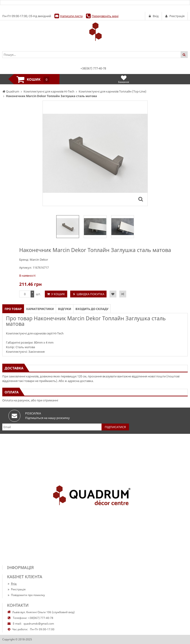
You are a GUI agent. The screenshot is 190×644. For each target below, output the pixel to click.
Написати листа (71, 16)
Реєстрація (16, 589)
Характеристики (40, 309)
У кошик (58, 294)
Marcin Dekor (39, 260)
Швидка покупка (90, 294)
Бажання (124, 79)
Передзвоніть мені (105, 16)
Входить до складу (92, 309)
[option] (68, 227)
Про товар (13, 309)
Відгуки (65, 309)
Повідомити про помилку (26, 595)
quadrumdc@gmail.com (39, 624)
